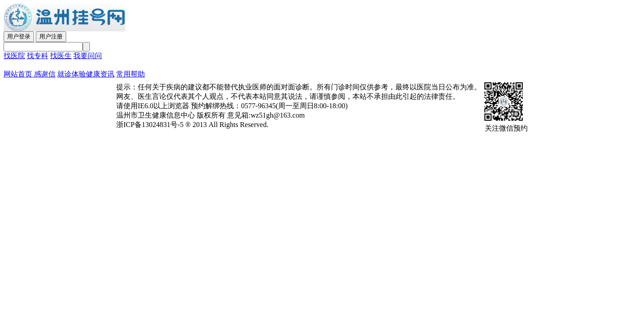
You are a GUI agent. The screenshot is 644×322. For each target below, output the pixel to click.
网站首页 (18, 74)
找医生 (61, 56)
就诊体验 (72, 74)
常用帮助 (131, 74)
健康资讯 (100, 74)
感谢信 (44, 74)
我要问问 (88, 56)
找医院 (14, 56)
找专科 (38, 56)
